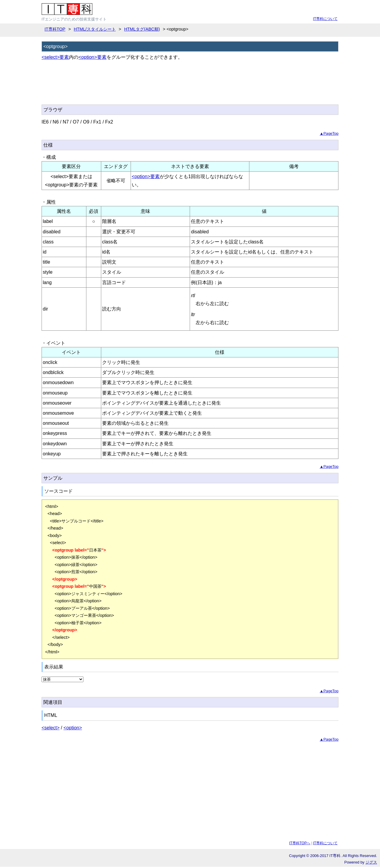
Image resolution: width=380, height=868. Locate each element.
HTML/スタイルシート (95, 29)
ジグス (371, 862)
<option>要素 (92, 57)
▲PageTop (329, 133)
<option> (73, 728)
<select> (50, 728)
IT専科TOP (55, 29)
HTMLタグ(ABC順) (142, 29)
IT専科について (325, 19)
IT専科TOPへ (300, 843)
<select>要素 (55, 57)
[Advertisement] (150, 86)
